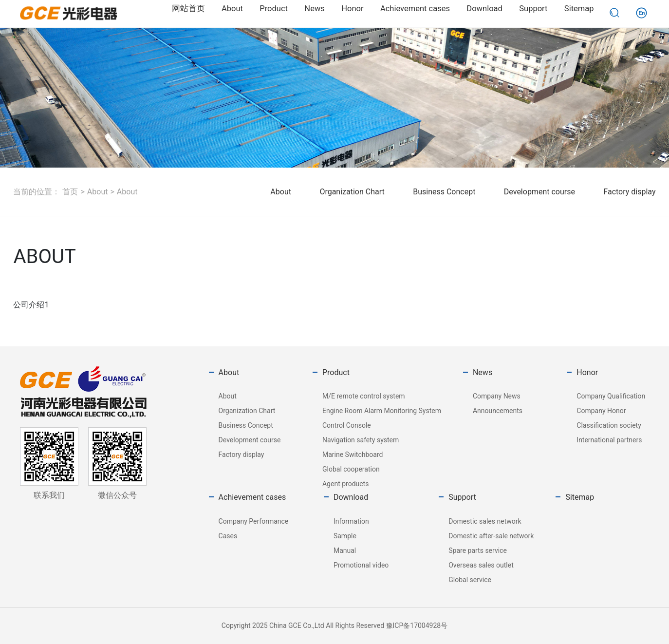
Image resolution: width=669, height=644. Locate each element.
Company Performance (254, 521)
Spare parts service (478, 550)
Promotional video (361, 565)
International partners (609, 440)
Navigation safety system (361, 440)
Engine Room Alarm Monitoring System (382, 411)
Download (351, 497)
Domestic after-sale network (491, 536)
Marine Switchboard (353, 455)
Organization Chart (352, 192)
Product (336, 372)
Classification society (609, 425)
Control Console (347, 425)
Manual (345, 550)
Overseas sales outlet (481, 565)
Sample (345, 536)
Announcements (498, 411)
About (98, 192)
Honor (587, 372)
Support (462, 497)
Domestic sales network (485, 521)
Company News (497, 396)
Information (351, 521)
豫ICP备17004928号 (417, 625)
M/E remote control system (364, 396)
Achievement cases (252, 497)
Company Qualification (611, 396)
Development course (539, 192)
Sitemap (580, 497)
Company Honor (601, 411)
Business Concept (444, 192)
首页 (70, 192)
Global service (470, 580)
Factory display (629, 192)
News (483, 372)
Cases (228, 536)
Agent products (345, 484)
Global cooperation (351, 469)
